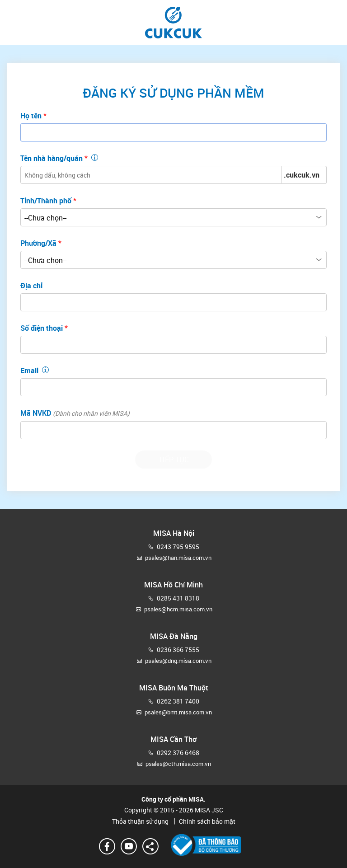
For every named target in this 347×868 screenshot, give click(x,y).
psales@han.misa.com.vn (178, 558)
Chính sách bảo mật (203, 821)
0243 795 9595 (178, 547)
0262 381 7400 (178, 701)
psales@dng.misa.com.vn (178, 661)
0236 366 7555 (178, 650)
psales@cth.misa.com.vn (178, 764)
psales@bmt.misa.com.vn (178, 712)
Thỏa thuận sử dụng (141, 821)
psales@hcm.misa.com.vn (178, 609)
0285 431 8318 (178, 598)
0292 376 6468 (178, 753)
